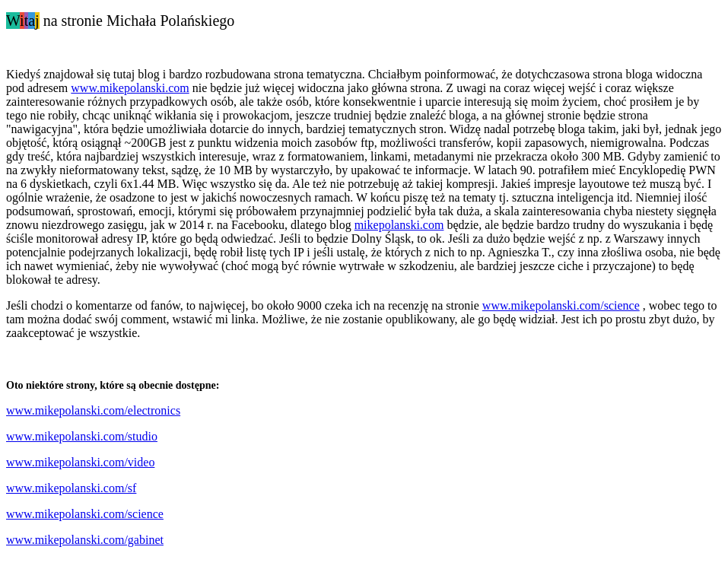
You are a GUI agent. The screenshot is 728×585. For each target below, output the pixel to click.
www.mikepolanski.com (130, 88)
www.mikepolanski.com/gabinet (85, 540)
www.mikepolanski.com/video (80, 462)
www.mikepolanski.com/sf (71, 488)
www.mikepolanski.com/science (561, 305)
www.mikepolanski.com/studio (82, 436)
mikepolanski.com (399, 225)
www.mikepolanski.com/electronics (93, 410)
